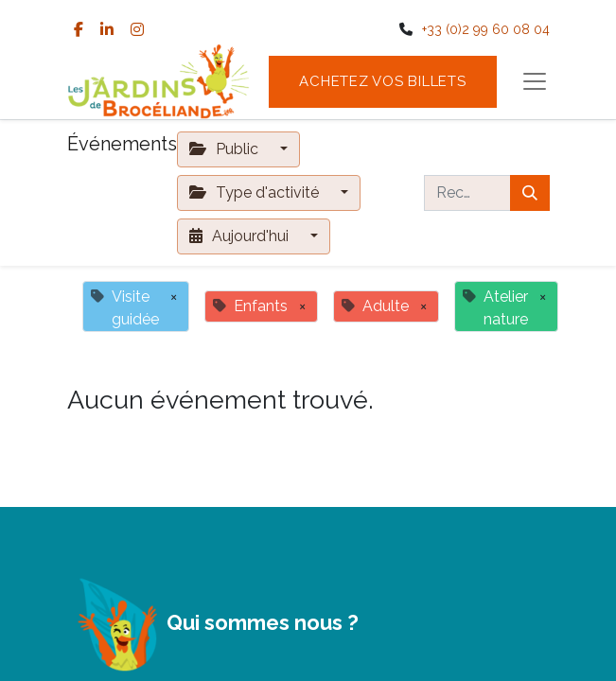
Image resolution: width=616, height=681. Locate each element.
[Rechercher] (530, 193)
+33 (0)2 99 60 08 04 (486, 29)
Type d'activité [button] (256, 192)
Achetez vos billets (382, 81)
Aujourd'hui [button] (241, 236)
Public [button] (226, 149)
